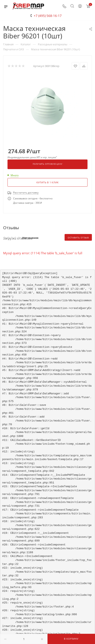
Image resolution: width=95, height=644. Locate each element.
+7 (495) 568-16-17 (48, 16)
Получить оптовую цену (48, 164)
